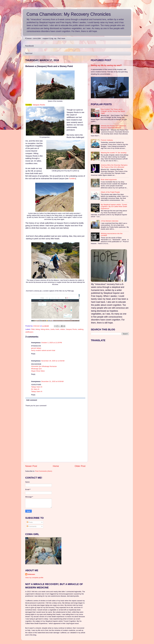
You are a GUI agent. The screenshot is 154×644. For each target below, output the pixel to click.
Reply (33, 354)
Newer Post (31, 466)
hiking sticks (45, 329)
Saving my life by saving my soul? (106, 65)
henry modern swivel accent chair (43, 350)
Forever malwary (107, 140)
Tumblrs (72, 178)
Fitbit (33, 329)
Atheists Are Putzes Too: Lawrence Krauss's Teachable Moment (113, 127)
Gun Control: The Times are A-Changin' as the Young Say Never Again (113, 111)
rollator (63, 329)
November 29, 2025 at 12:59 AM (53, 361)
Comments (32, 526)
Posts (30, 522)
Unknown (31, 574)
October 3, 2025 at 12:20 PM (52, 343)
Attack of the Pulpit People (110, 192)
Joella (52, 329)
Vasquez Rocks (39, 105)
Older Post (80, 466)
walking (81, 329)
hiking (38, 329)
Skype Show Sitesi (38, 371)
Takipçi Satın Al (37, 387)
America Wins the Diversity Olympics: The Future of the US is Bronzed (114, 166)
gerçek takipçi (36, 348)
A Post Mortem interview (109, 221)
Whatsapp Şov (36, 369)
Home (56, 466)
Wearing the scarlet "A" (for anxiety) (114, 153)
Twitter (29, 54)
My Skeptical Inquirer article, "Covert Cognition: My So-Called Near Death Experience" (114, 206)
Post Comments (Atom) (44, 471)
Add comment (32, 400)
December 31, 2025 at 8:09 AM (52, 381)
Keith (57, 329)
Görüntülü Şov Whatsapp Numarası (44, 366)
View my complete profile (34, 578)
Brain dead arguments (109, 180)
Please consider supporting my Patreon (45, 39)
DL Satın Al (35, 389)
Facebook (29, 46)
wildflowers (29, 332)
